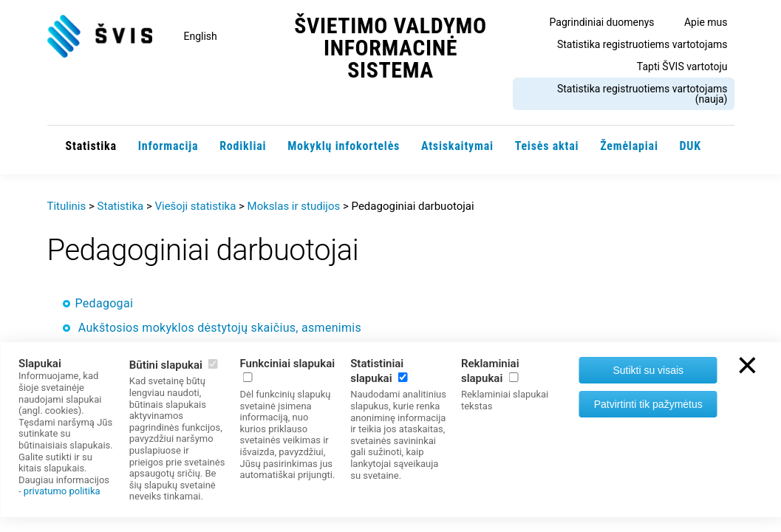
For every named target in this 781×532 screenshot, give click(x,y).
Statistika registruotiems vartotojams (642, 44)
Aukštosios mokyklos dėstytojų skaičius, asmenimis (220, 328)
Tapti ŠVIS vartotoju (682, 66)
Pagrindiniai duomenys (602, 22)
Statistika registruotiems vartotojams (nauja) (642, 94)
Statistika (91, 146)
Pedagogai (105, 303)
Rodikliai (243, 146)
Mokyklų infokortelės (344, 146)
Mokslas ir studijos (294, 206)
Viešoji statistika (195, 206)
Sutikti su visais (648, 370)
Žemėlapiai (629, 146)
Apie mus (706, 22)
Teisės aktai (547, 146)
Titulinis (67, 206)
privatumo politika (62, 491)
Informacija (168, 146)
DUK (690, 146)
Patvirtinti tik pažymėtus (648, 404)
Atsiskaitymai (457, 146)
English (201, 36)
